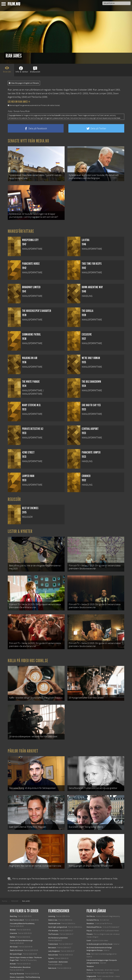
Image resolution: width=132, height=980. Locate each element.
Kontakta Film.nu (93, 908)
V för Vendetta (53, 918)
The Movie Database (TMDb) (75, 872)
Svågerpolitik (91, 964)
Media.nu (90, 958)
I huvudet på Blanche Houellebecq (22, 911)
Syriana (51, 946)
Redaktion (90, 911)
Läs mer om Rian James (19, 102)
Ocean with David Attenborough (21, 928)
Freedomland (53, 932)
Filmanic (90, 922)
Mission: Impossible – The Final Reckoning (25, 965)
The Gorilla (36, 97)
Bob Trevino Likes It (17, 908)
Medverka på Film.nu (94, 915)
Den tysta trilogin (16, 942)
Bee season (52, 935)
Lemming (52, 904)
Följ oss (89, 918)
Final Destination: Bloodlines (20, 955)
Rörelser (13, 918)
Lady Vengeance (54, 939)
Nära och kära (53, 943)
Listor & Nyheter (20, 529)
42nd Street (53, 93)
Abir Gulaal (14, 935)
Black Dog (13, 904)
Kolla (88, 942)
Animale (13, 952)
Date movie (52, 956)
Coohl (89, 928)
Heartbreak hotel (54, 911)
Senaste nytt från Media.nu (28, 141)
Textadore (90, 954)
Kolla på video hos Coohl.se (28, 655)
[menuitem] (5, 889)
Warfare (13, 925)
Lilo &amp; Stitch (16, 971)
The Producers (53, 922)
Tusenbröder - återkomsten (58, 950)
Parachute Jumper (98, 93)
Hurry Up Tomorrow (17, 961)
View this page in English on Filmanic (24, 83)
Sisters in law (53, 908)
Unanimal (13, 921)
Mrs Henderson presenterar (58, 926)
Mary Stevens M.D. (74, 93)
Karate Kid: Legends (17, 975)
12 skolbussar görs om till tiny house (99, 932)
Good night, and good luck (58, 915)
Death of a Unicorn (16, 938)
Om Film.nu (91, 904)
